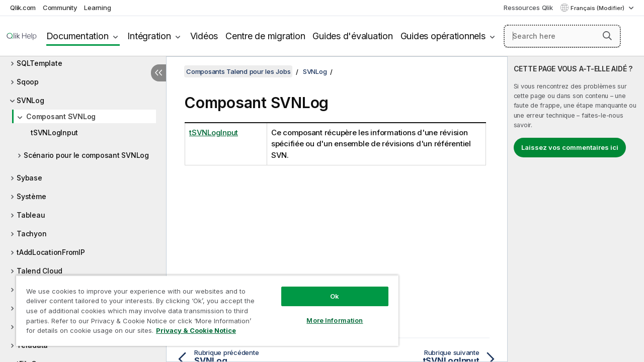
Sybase (29, 178)
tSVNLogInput (54, 132)
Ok (327, 289)
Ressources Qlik (528, 8)
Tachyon (31, 234)
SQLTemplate (39, 63)
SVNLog (30, 100)
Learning (97, 8)
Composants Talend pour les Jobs (238, 71)
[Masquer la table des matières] (158, 73)
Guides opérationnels (443, 36)
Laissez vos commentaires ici (570, 147)
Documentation (77, 36)
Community (60, 8)
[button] (607, 36)
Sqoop (28, 82)
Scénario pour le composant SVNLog (86, 155)
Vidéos (204, 36)
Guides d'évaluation (352, 36)
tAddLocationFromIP (51, 252)
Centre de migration (265, 36)
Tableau (31, 215)
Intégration (149, 36)
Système (31, 196)
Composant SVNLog (61, 116)
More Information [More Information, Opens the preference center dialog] (327, 313)
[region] (203, 307)
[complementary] (576, 209)
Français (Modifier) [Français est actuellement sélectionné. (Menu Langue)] (598, 8)
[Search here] (562, 36)
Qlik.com (23, 8)
